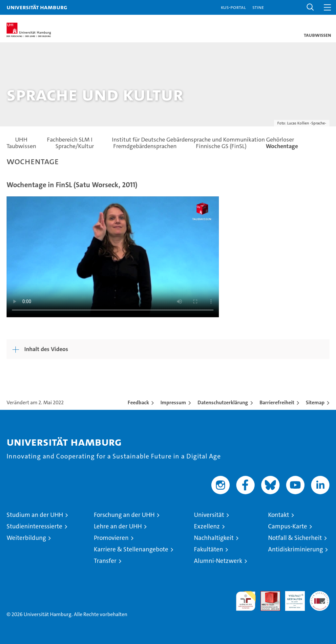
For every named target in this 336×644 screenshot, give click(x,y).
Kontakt (279, 515)
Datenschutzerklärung (223, 402)
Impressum (173, 402)
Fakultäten (209, 549)
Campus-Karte (288, 526)
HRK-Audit (291, 598)
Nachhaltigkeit (214, 538)
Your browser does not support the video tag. (113, 256)
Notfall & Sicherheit (295, 538)
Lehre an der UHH (118, 526)
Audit (267, 595)
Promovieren (111, 538)
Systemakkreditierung (320, 595)
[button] (310, 7)
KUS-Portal (233, 7)
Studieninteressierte (34, 526)
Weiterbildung (26, 538)
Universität (209, 515)
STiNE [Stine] (258, 7)
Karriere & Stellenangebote (131, 549)
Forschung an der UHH (124, 515)
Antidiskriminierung (295, 549)
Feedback (138, 402)
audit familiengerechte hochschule (246, 601)
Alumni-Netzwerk (218, 561)
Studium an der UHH (35, 515)
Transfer (105, 561)
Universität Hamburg (37, 7)
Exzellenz (207, 526)
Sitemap (315, 402)
